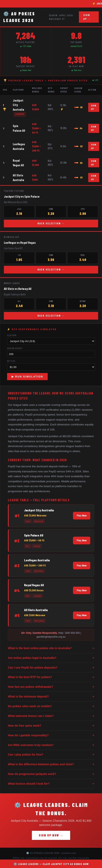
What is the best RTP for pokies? (51, 677)
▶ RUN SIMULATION (27, 377)
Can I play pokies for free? (51, 755)
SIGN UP (94, 107)
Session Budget (15, 348)
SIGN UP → (87, 17)
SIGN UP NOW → (51, 835)
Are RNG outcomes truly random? (51, 745)
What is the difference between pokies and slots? (51, 764)
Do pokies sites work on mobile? (51, 706)
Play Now (82, 515)
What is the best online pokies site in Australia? (51, 648)
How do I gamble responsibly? (51, 735)
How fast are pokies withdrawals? (51, 687)
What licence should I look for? (51, 784)
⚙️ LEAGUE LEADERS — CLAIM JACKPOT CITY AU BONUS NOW (51, 864)
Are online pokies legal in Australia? (51, 658)
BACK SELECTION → (51, 223)
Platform (12, 335)
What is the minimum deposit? (51, 697)
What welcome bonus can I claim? (51, 716)
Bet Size (11, 361)
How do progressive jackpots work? (51, 774)
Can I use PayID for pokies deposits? (51, 668)
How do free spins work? (51, 726)
